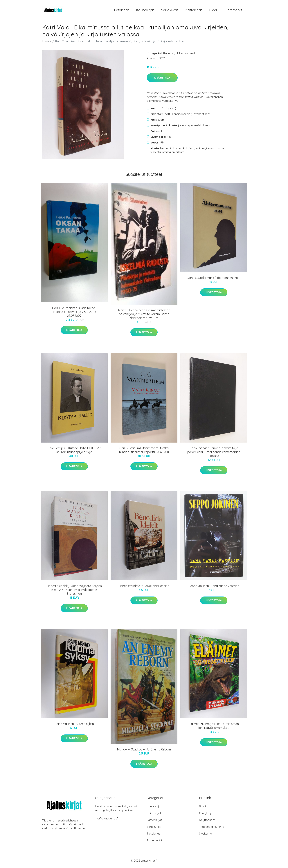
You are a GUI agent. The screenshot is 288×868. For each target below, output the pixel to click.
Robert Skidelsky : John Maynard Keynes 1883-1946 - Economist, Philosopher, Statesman (74, 591)
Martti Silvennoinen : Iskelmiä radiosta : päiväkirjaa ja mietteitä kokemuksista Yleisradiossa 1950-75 (144, 315)
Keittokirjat (194, 11)
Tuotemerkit (233, 11)
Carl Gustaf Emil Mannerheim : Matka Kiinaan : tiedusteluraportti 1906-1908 (144, 451)
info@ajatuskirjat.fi (106, 820)
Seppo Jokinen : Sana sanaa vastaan (214, 587)
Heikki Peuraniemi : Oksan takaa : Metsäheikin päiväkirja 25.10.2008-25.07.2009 (74, 313)
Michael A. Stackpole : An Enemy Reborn (144, 750)
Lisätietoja (162, 79)
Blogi (213, 11)
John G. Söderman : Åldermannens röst (214, 279)
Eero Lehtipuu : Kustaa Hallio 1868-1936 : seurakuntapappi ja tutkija (74, 451)
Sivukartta (206, 835)
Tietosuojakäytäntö (212, 828)
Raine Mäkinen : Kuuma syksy (74, 725)
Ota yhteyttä (207, 814)
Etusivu (46, 42)
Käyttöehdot (207, 821)
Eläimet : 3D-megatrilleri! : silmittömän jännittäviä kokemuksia (214, 727)
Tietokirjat (121, 11)
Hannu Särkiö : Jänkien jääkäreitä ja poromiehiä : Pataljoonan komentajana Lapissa (214, 453)
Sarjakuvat (170, 11)
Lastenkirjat (154, 821)
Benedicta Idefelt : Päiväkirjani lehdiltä (144, 587)
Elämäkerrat (187, 54)
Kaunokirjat (145, 11)
